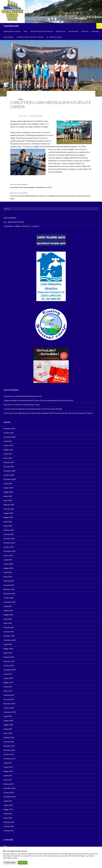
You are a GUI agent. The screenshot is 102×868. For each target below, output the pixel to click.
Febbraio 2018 (9, 737)
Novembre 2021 (9, 594)
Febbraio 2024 (9, 505)
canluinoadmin (37, 116)
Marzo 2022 (8, 577)
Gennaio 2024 (9, 509)
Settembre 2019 (10, 670)
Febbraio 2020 (9, 657)
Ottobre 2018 (9, 708)
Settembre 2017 (10, 759)
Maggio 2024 (8, 492)
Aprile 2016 (8, 814)
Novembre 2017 (9, 750)
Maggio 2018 (8, 725)
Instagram (95, 31)
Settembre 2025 (10, 437)
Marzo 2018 (8, 733)
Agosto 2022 (8, 555)
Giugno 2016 (8, 805)
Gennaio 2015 (9, 831)
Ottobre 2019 (9, 665)
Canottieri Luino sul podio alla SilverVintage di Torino (23, 396)
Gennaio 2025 (9, 467)
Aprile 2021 (8, 619)
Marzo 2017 (8, 780)
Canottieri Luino (11, 26)
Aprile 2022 (8, 572)
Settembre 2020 (10, 640)
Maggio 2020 (8, 649)
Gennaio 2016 (9, 826)
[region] (51, 12)
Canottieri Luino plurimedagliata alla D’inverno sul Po (51, 186)
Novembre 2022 (9, 543)
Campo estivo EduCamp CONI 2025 (41, 31)
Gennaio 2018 (9, 742)
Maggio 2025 (8, 450)
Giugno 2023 (8, 513)
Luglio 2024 (8, 483)
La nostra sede (73, 31)
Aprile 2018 (8, 729)
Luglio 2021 (8, 606)
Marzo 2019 (8, 691)
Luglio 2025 (8, 441)
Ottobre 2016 (9, 792)
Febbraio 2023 (9, 530)
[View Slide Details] (51, 324)
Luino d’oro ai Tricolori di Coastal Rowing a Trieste (22, 405)
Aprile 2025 (8, 454)
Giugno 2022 (8, 564)
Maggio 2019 (8, 682)
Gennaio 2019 (9, 699)
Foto (5, 846)
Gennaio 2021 (9, 632)
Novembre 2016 (9, 788)
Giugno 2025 (8, 445)
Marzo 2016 (8, 818)
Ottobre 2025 (9, 433)
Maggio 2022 (8, 568)
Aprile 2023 (8, 522)
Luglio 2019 (8, 674)
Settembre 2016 (10, 797)
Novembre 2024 (9, 471)
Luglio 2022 (8, 560)
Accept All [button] (23, 863)
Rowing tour (60, 31)
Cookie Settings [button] (10, 863)
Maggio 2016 (8, 809)
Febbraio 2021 (9, 627)
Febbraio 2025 (9, 462)
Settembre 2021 (10, 602)
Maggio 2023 (8, 517)
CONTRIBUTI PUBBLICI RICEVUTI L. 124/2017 (30, 37)
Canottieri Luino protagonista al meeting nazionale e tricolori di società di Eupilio (33, 409)
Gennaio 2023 (9, 534)
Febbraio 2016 (9, 822)
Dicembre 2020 (9, 636)
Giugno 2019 (8, 678)
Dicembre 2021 (9, 589)
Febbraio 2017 (9, 784)
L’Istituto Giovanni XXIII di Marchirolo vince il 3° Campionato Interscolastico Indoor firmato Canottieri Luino (51, 196)
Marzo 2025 (8, 458)
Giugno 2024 (8, 488)
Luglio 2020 (8, 644)
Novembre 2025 (9, 428)
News (25, 31)
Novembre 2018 (9, 704)
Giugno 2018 (8, 721)
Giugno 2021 (8, 610)
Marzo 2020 (8, 653)
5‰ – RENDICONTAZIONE (54, 37)
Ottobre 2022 (9, 547)
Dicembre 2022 (9, 539)
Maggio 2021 (8, 615)
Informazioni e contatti (12, 31)
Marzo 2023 (8, 526)
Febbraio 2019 (9, 695)
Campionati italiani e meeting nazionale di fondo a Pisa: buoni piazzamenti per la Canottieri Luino (38, 400)
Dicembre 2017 (9, 746)
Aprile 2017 (8, 776)
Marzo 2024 (8, 500)
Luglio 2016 (8, 801)
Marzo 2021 (8, 623)
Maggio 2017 (8, 771)
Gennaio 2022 (9, 585)
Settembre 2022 (10, 551)
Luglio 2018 (8, 716)
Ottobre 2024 (9, 475)
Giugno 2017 (8, 767)
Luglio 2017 (8, 763)
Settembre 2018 (10, 712)
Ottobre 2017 (9, 754)
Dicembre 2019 (9, 661)
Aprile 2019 (8, 687)
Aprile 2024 (8, 496)
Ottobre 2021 (9, 598)
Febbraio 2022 (9, 581)
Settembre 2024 (10, 479)
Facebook (85, 31)
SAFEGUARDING (8, 37)
